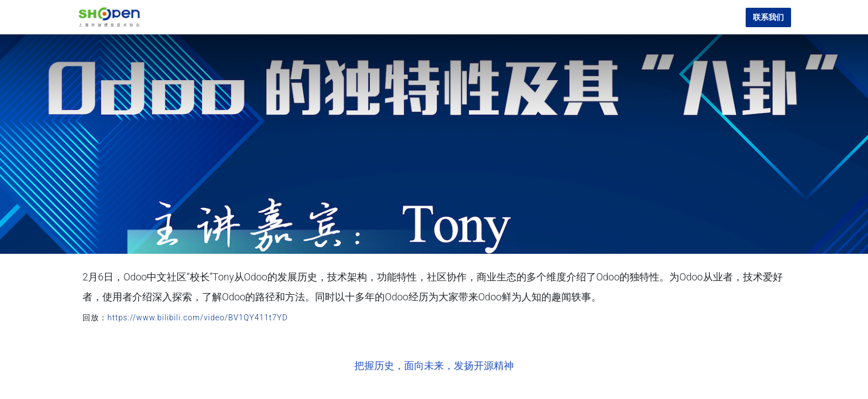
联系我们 (768, 17)
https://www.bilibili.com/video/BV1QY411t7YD (198, 318)
